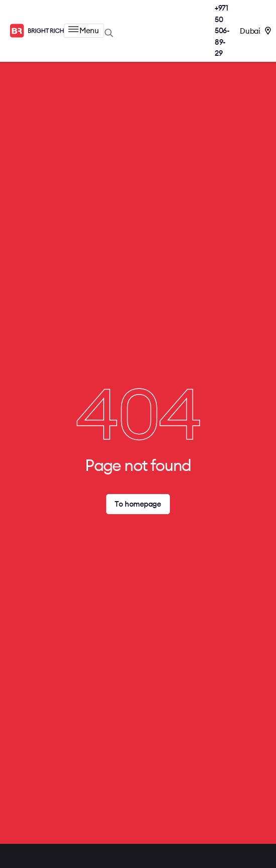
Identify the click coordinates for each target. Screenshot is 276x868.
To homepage (138, 504)
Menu (83, 30)
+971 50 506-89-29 (222, 30)
